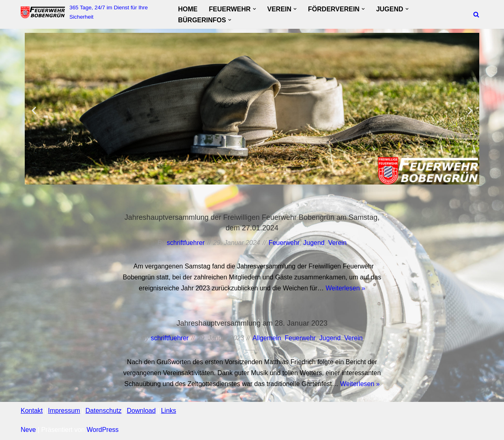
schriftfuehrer (186, 243)
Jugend (314, 243)
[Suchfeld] (476, 14)
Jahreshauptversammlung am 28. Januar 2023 (252, 323)
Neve (28, 430)
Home (188, 9)
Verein (337, 243)
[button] (254, 9)
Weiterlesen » (345, 288)
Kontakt (32, 411)
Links (169, 411)
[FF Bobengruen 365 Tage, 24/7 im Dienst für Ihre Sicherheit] (93, 12)
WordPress (102, 430)
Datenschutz (103, 411)
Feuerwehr (284, 243)
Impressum (64, 411)
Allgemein (267, 338)
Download (141, 411)
